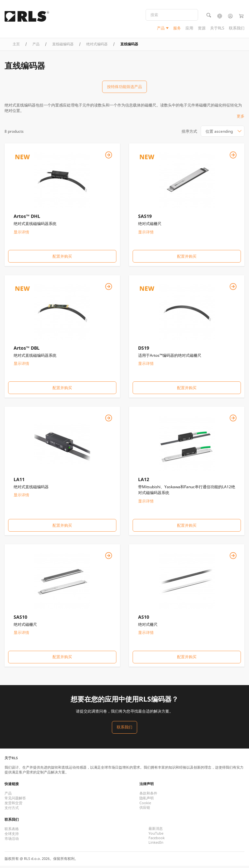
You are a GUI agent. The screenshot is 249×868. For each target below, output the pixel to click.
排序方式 (189, 133)
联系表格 (12, 831)
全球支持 (12, 836)
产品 (161, 28)
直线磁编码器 (63, 46)
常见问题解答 (15, 800)
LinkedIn (156, 845)
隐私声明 (147, 800)
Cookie (145, 805)
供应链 (145, 810)
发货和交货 (13, 805)
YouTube (156, 836)
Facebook (157, 840)
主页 (16, 46)
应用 (189, 28)
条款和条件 (148, 795)
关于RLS (217, 28)
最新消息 (156, 831)
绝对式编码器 (97, 46)
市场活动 (12, 841)
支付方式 (12, 810)
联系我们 (237, 28)
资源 (202, 28)
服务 (177, 28)
